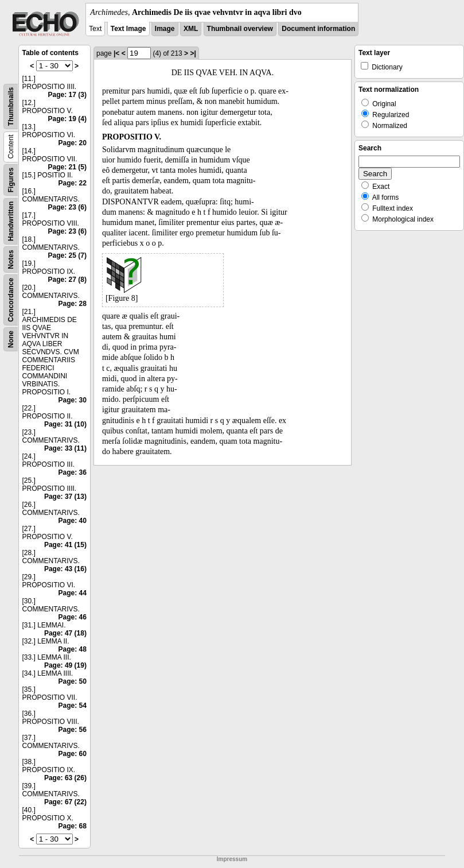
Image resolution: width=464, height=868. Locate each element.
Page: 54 (73, 706)
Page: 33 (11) (65, 448)
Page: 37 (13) (65, 497)
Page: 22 (73, 183)
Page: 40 (73, 521)
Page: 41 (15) (65, 545)
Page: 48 (73, 649)
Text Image (128, 29)
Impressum (232, 859)
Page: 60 (73, 754)
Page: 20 (73, 143)
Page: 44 (73, 593)
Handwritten (11, 221)
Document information (318, 29)
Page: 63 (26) (65, 778)
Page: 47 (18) (65, 633)
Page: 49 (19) (65, 665)
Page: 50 (73, 681)
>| (193, 53)
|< (116, 53)
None (11, 339)
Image (165, 29)
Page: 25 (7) (67, 255)
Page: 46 (73, 617)
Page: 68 (73, 826)
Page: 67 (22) (65, 802)
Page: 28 (73, 304)
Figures (11, 180)
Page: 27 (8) (67, 280)
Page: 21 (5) (67, 167)
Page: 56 (73, 730)
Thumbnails (11, 106)
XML (191, 29)
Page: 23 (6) (67, 207)
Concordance (11, 300)
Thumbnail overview (240, 29)
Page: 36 (73, 472)
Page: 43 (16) (65, 569)
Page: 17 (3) (67, 95)
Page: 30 (73, 400)
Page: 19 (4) (67, 119)
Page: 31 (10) (65, 424)
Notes (11, 259)
